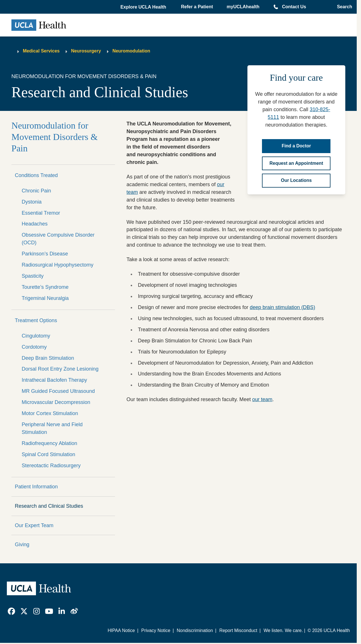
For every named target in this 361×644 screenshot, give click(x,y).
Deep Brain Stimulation (48, 358)
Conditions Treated (36, 175)
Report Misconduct (238, 630)
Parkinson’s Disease (45, 254)
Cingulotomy (36, 336)
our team (262, 399)
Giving (22, 545)
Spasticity (33, 276)
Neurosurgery (86, 51)
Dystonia (32, 202)
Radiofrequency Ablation (49, 443)
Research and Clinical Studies (49, 506)
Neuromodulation (131, 51)
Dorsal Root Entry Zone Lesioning (60, 369)
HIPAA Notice (121, 630)
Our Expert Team (34, 525)
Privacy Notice (156, 630)
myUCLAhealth (243, 7)
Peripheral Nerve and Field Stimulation (52, 428)
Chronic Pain (36, 191)
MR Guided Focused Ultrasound (58, 391)
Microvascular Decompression (56, 402)
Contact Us (294, 7)
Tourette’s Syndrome (45, 287)
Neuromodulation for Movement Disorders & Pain (55, 137)
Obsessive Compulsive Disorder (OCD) (58, 239)
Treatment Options (36, 320)
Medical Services (41, 51)
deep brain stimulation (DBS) (282, 307)
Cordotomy (34, 347)
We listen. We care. (283, 630)
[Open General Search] (343, 7)
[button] (144, 7)
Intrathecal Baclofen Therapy (54, 380)
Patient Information (36, 487)
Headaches (35, 224)
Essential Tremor (41, 213)
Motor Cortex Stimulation (50, 413)
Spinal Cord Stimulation (48, 454)
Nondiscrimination (195, 630)
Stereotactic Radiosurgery (51, 466)
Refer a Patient (197, 7)
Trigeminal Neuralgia (45, 298)
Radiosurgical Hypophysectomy (58, 265)
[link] (11, 611)
